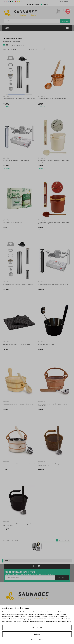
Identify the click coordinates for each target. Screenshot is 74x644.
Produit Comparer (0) (17, 45)
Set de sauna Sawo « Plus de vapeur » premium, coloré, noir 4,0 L (18, 525)
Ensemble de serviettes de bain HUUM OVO (16, 344)
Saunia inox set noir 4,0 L (46, 344)
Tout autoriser (37, 627)
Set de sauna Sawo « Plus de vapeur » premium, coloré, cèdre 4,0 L (53, 465)
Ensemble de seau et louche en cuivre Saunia (52, 99)
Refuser (37, 634)
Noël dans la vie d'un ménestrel (12, 222)
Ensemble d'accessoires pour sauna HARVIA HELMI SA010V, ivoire (54, 161)
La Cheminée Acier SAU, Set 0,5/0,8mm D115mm (18, 284)
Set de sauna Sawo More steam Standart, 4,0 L (18, 404)
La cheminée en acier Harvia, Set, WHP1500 (16, 161)
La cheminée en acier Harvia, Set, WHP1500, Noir (53, 284)
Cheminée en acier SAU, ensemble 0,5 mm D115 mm (19, 99)
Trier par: (6, 50)
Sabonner (62, 578)
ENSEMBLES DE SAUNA (15, 39)
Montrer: (32, 50)
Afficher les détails (37, 640)
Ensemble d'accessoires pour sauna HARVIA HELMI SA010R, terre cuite (54, 223)
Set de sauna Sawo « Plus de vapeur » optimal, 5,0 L (19, 464)
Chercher (65, 21)
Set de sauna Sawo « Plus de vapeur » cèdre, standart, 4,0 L (52, 405)
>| (69, 540)
